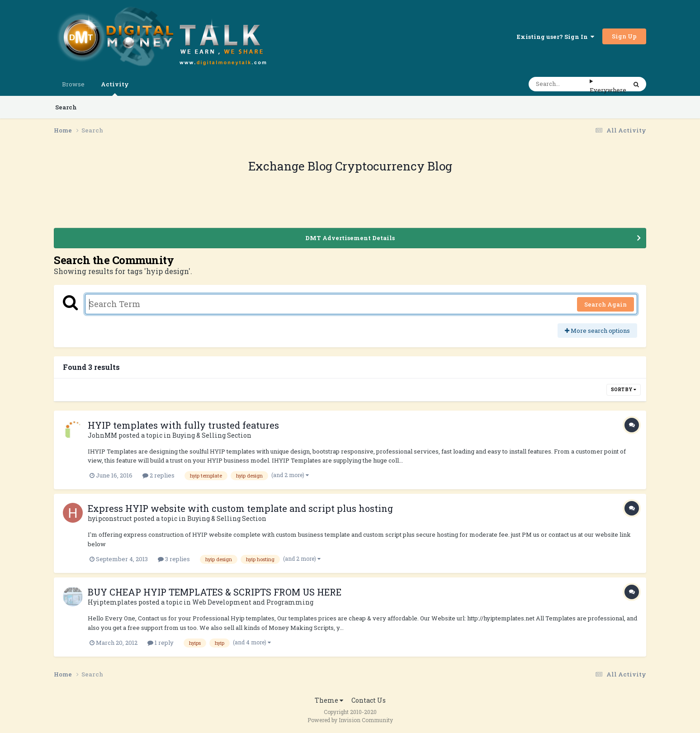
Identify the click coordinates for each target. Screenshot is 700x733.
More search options (597, 331)
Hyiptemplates (112, 602)
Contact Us (369, 700)
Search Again (605, 304)
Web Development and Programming (253, 602)
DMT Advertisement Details (350, 238)
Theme (329, 700)
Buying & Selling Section (212, 435)
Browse (73, 84)
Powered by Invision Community (350, 720)
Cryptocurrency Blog (394, 166)
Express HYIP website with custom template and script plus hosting (240, 508)
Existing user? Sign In (556, 37)
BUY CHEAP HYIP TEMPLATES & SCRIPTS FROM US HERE (215, 592)
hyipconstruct (110, 518)
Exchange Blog (292, 166)
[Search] (559, 84)
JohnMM (102, 435)
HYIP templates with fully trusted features (183, 425)
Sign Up (624, 36)
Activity (115, 88)
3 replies (174, 559)
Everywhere (608, 90)
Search (66, 107)
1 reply (161, 643)
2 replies (158, 475)
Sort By (624, 390)
